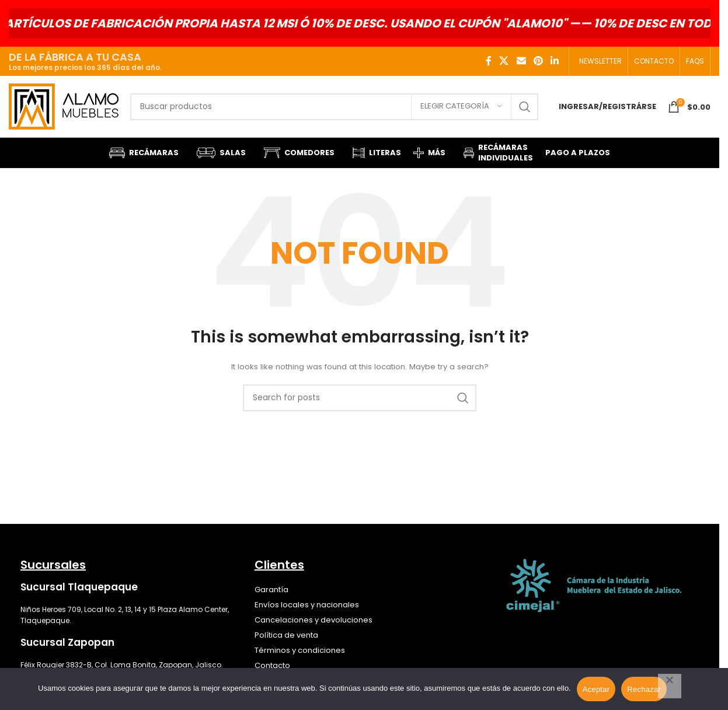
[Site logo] (64, 106)
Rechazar (644, 689)
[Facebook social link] (489, 61)
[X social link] (504, 61)
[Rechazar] (670, 686)
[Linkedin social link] (555, 61)
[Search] (334, 107)
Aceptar (596, 689)
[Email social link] (521, 61)
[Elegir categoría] (461, 107)
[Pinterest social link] (538, 61)
